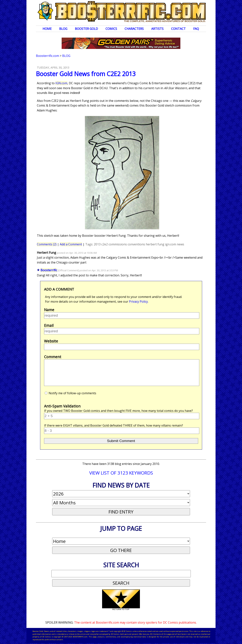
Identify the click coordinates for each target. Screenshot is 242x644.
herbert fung (155, 244)
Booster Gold (86, 29)
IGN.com (61, 83)
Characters (134, 29)
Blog (63, 29)
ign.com (171, 244)
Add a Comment (71, 244)
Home (47, 29)
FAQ (196, 29)
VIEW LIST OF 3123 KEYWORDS (121, 473)
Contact (178, 29)
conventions (136, 244)
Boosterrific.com (47, 56)
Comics (111, 29)
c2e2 (105, 244)
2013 (97, 244)
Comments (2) (47, 244)
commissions (118, 244)
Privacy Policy (138, 302)
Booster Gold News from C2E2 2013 (86, 74)
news (180, 244)
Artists (157, 29)
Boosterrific (49, 270)
